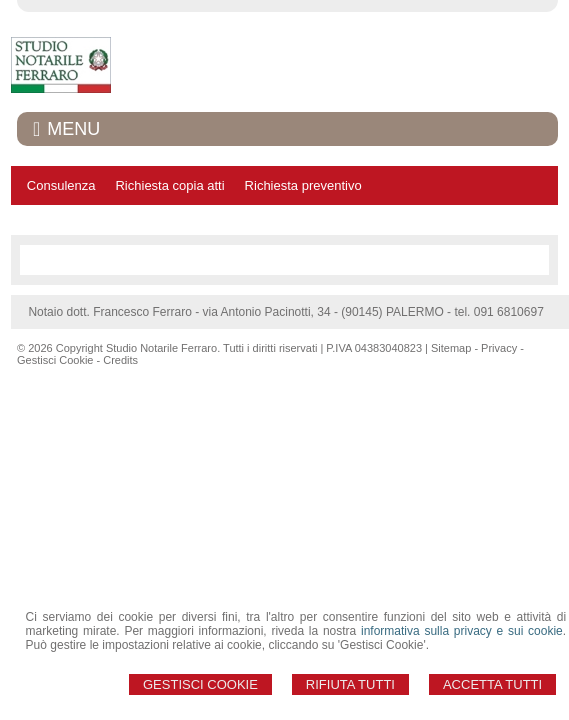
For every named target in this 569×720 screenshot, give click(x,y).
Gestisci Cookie (200, 684)
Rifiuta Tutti (350, 684)
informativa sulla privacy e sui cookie (462, 631)
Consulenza (61, 185)
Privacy (499, 348)
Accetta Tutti (492, 684)
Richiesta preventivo (303, 185)
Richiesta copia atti (169, 185)
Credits (120, 360)
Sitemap (451, 348)
